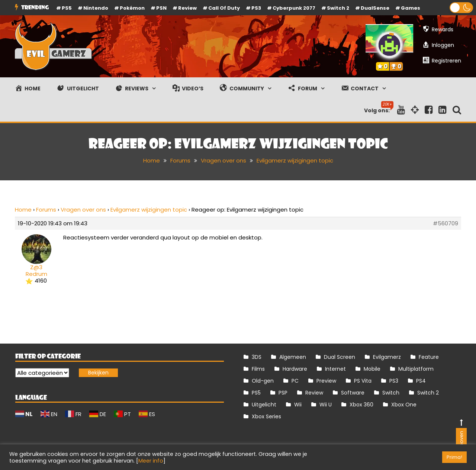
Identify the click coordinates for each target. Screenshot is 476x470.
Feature (429, 357)
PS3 (256, 8)
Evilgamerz (387, 357)
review (187, 8)
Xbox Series (266, 416)
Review (314, 393)
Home (23, 210)
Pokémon (132, 8)
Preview (326, 381)
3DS (257, 357)
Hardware (295, 369)
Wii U (326, 405)
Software (353, 393)
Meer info (151, 461)
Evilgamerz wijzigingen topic (149, 210)
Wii (298, 405)
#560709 (446, 223)
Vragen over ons (83, 210)
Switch (391, 393)
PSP (283, 393)
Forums (46, 210)
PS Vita (363, 381)
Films (258, 369)
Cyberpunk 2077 (294, 8)
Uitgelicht (264, 405)
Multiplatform (416, 369)
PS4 (421, 381)
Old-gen (263, 381)
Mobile (372, 369)
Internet (335, 369)
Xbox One (404, 405)
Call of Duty (224, 8)
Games (411, 8)
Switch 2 (338, 8)
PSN (161, 8)
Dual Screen (340, 357)
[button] (461, 8)
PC (295, 381)
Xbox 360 (361, 405)
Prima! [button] (454, 457)
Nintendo (96, 8)
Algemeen (293, 357)
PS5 (67, 8)
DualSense (375, 8)
